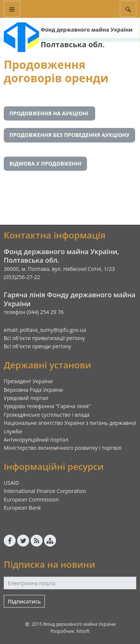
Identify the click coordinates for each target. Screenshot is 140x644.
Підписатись (24, 601)
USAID (11, 483)
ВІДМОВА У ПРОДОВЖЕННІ (45, 164)
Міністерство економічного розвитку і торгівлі (63, 448)
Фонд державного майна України (87, 30)
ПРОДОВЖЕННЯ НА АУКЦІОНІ (49, 113)
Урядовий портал (26, 398)
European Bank (22, 508)
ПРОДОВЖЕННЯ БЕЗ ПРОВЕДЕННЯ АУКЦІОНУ (69, 135)
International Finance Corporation (45, 491)
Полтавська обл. (73, 44)
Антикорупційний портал (36, 440)
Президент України (28, 381)
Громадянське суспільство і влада (47, 415)
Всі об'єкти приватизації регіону (44, 338)
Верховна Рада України (33, 390)
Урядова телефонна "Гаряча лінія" (47, 406)
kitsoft (83, 631)
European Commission (31, 499)
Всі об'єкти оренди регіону (38, 346)
